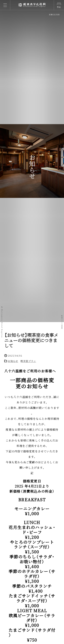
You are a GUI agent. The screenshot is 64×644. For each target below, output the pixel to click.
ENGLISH (54, 14)
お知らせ (13, 361)
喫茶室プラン (28, 361)
